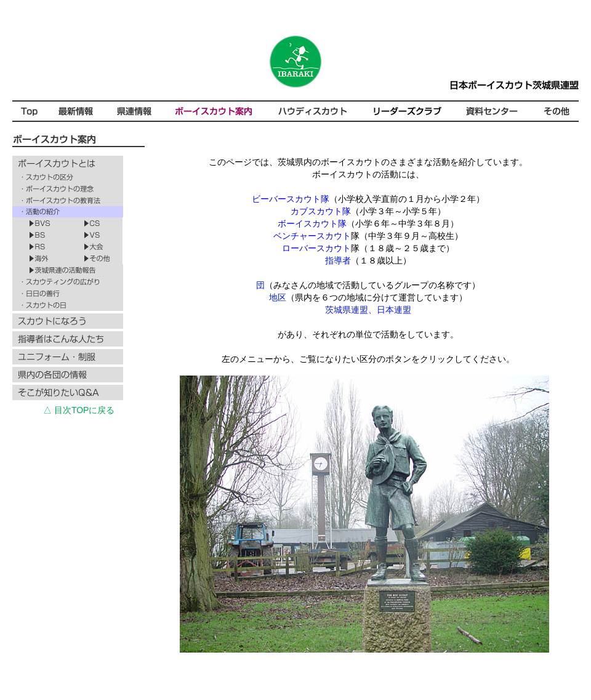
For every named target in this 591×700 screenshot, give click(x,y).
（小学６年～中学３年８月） (368, 223)
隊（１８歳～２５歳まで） (368, 248)
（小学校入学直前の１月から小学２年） (368, 199)
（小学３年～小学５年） (368, 211)
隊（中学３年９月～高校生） (368, 236)
